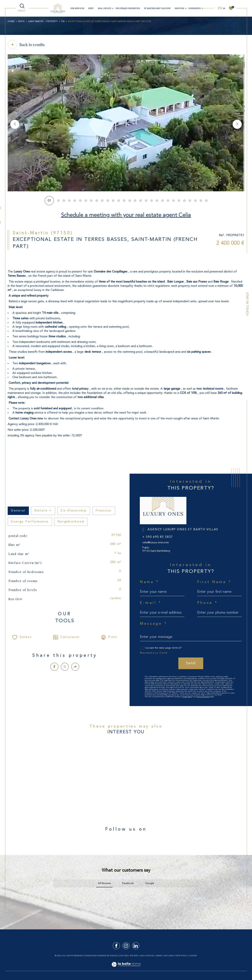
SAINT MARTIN (36, 22)
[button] (237, 124)
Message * (154, 624)
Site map (134, 956)
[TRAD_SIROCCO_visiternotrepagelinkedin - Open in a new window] (136, 946)
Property (52, 22)
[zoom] (126, 191)
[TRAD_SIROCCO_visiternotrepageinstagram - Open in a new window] (126, 946)
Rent (91, 8)
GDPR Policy (181, 956)
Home (11, 22)
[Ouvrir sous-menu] (113, 8)
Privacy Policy (187, 697)
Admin (158, 956)
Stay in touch (247, 304)
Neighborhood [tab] (71, 522)
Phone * (208, 603)
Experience (195, 8)
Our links (168, 956)
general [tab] (18, 511)
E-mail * (151, 603)
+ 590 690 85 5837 (158, 537)
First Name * (214, 582)
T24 (63, 22)
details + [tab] (43, 511)
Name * (149, 582)
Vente (21, 22)
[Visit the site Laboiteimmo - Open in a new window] (126, 968)
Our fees (123, 956)
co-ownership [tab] (74, 511)
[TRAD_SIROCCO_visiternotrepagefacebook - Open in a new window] (116, 946)
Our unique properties (128, 8)
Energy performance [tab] (30, 522)
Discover (179, 8)
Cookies (193, 956)
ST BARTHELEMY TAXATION (157, 8)
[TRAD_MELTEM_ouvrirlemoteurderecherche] (22, 8)
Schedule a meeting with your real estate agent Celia (126, 215)
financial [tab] (104, 511)
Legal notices (147, 956)
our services (77, 8)
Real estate (105, 8)
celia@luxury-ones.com (156, 543)
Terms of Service (203, 697)
